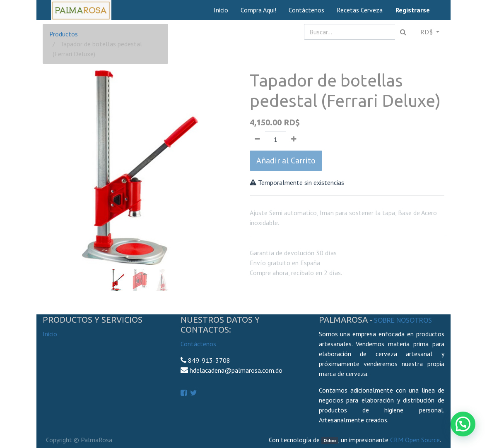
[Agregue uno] (294, 139)
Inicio (50, 334)
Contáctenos (198, 344)
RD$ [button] (427, 32)
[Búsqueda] (403, 32)
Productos (64, 34)
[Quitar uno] (257, 139)
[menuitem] (221, 10)
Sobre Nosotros (403, 320)
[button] (57, 153)
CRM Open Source (415, 440)
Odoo (330, 440)
